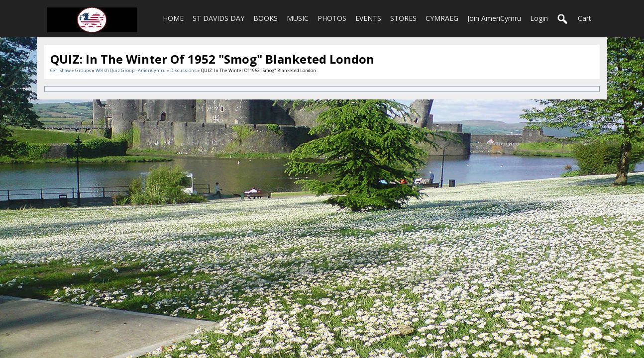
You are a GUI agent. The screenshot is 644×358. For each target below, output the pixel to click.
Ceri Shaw (60, 70)
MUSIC (298, 18)
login (539, 18)
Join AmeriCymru (494, 18)
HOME (173, 18)
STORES (403, 18)
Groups (83, 70)
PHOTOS (332, 18)
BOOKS (266, 18)
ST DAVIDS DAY (218, 18)
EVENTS (368, 18)
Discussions (183, 70)
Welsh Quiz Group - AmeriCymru (131, 70)
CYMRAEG (442, 18)
